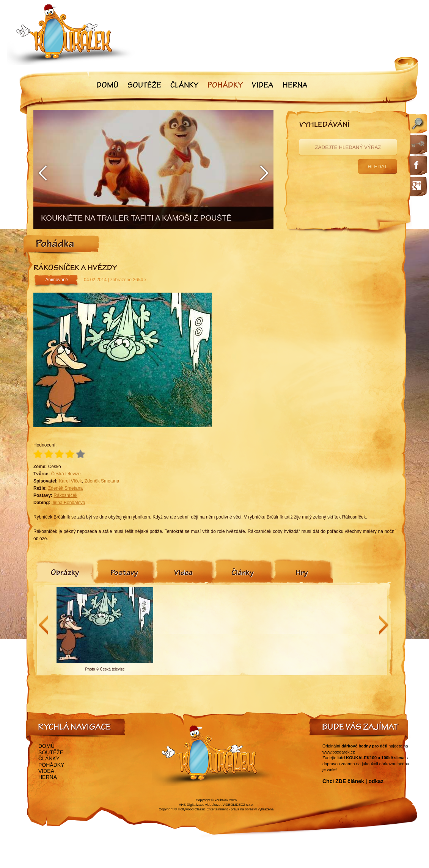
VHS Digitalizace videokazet (200, 805)
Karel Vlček (70, 481)
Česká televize (66, 474)
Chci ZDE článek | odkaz (353, 781)
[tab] (65, 573)
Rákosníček (65, 495)
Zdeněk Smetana (102, 481)
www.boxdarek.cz (339, 752)
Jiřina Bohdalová (68, 503)
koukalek (222, 800)
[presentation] (65, 573)
